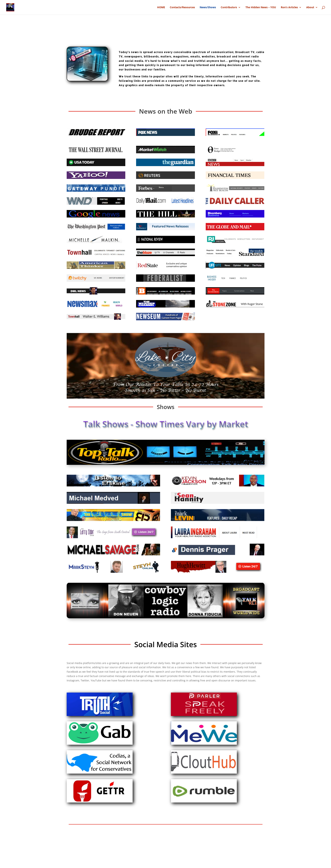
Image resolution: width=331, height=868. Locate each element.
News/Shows (208, 8)
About (310, 8)
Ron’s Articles (289, 8)
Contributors (229, 8)
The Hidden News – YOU (261, 8)
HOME (161, 8)
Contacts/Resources (182, 8)
